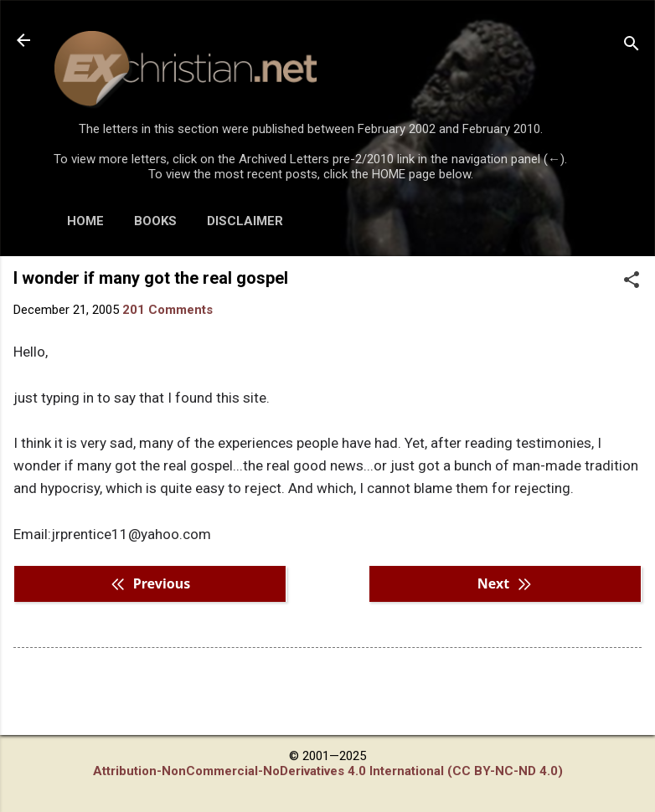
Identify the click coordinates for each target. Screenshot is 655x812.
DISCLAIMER (245, 221)
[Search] (632, 46)
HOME (85, 221)
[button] (632, 281)
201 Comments (168, 310)
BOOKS (155, 221)
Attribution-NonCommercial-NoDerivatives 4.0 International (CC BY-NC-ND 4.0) (328, 771)
